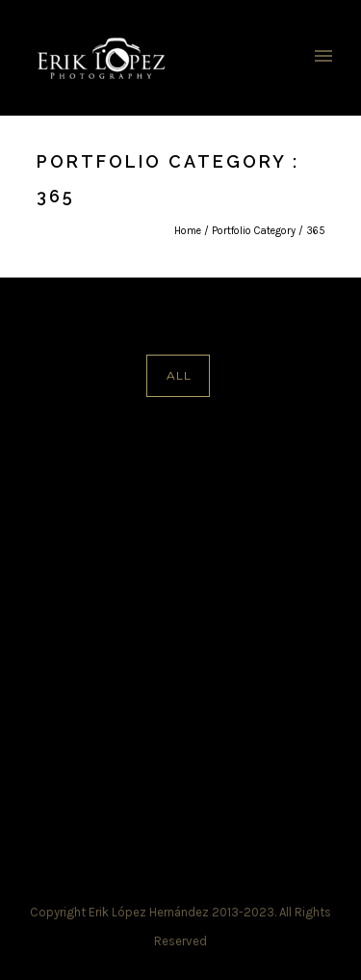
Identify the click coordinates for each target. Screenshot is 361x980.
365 (316, 231)
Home (188, 231)
